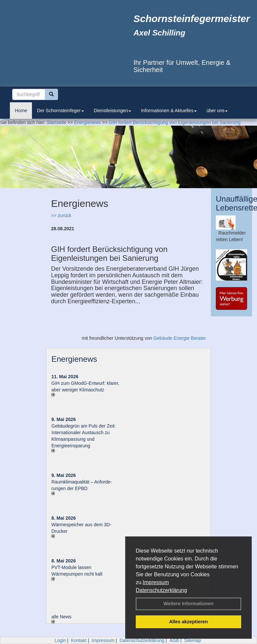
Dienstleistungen (113, 111)
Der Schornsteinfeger (60, 111)
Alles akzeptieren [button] (188, 622)
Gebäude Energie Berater (180, 338)
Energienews (74, 359)
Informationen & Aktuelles (169, 111)
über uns (217, 111)
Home (21, 111)
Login (60, 640)
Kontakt (79, 640)
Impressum (156, 582)
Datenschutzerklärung (161, 590)
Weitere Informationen (188, 604)
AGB (174, 640)
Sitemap (193, 640)
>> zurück (61, 215)
